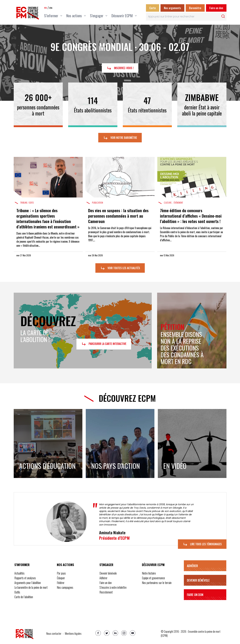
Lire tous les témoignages (202, 544)
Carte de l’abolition (24, 597)
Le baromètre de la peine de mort (31, 587)
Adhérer (103, 578)
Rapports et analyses (25, 578)
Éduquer (61, 578)
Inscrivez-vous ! (120, 68)
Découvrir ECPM (153, 565)
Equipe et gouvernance (153, 578)
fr (45, 8)
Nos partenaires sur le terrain (157, 583)
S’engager (106, 565)
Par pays (61, 573)
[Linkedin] (115, 633)
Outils (17, 592)
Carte (153, 8)
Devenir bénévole (108, 573)
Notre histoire (149, 573)
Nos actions (65, 565)
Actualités (19, 573)
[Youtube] (133, 633)
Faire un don (216, 8)
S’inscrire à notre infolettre (113, 587)
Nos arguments (172, 8)
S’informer (22, 565)
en (51, 8)
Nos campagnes (65, 587)
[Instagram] (124, 633)
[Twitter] (107, 633)
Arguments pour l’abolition (28, 583)
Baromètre (195, 8)
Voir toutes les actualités (120, 268)
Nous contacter (54, 634)
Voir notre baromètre (120, 138)
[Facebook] (98, 633)
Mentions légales (73, 634)
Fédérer (61, 583)
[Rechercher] (223, 16)
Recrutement (106, 592)
